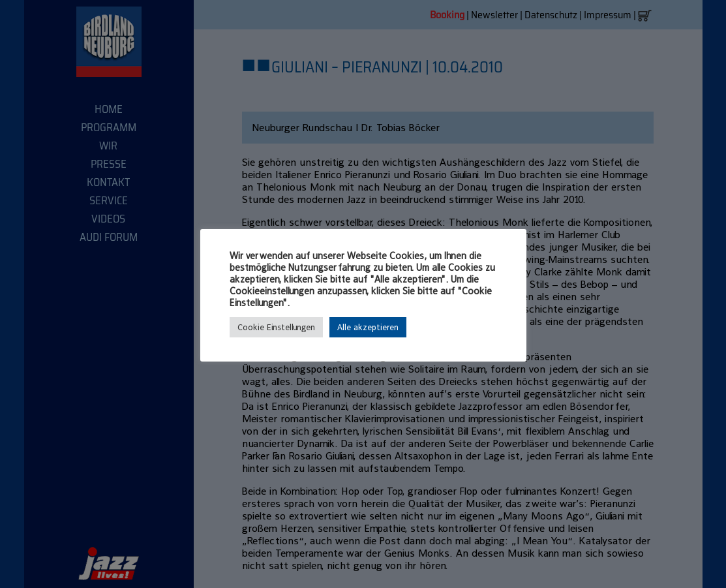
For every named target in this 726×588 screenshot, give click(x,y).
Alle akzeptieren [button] (368, 327)
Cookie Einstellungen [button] (276, 327)
